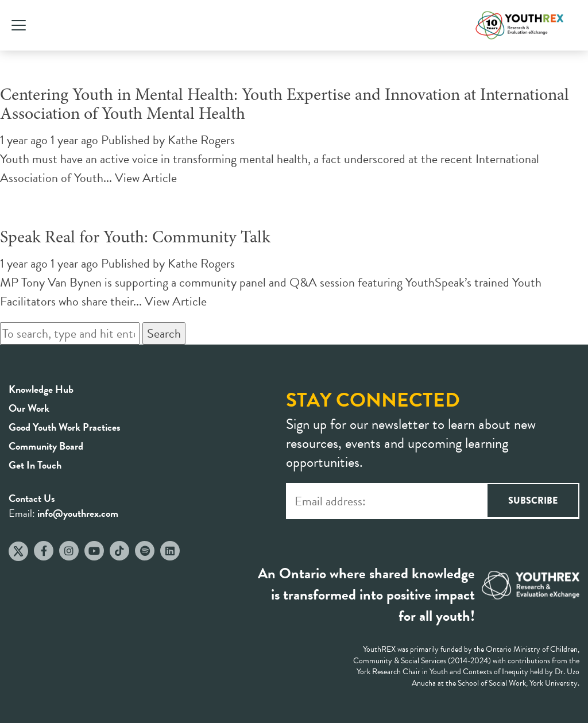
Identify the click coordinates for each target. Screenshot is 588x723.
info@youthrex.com (78, 513)
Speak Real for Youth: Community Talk (135, 238)
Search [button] (164, 333)
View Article (146, 178)
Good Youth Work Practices (65, 427)
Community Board (46, 446)
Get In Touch (35, 465)
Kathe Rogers (201, 140)
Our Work (29, 408)
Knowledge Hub (41, 389)
